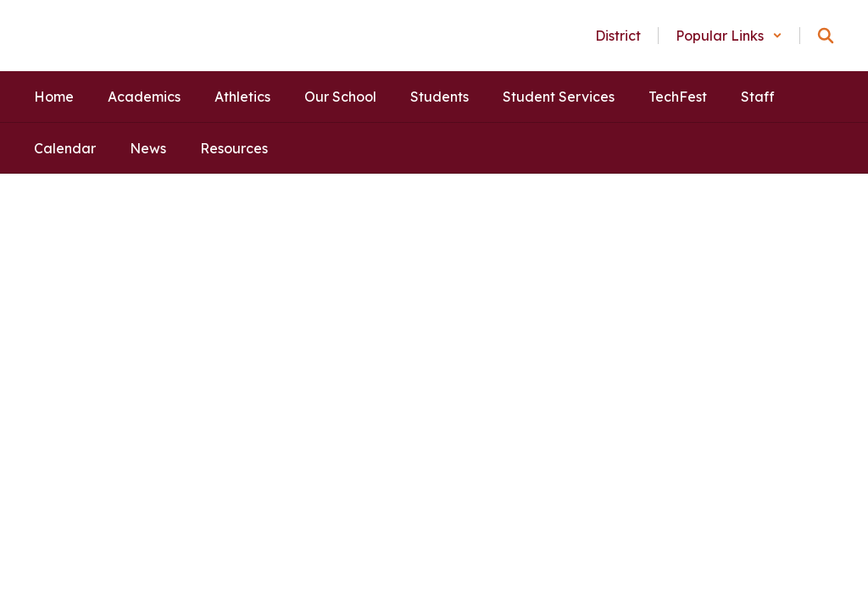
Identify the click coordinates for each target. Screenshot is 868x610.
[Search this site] (826, 36)
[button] (729, 36)
